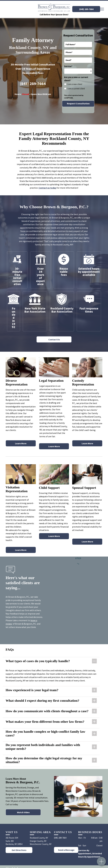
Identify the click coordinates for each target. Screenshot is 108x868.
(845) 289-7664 (33, 84)
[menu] (102, 9)
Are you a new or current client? (76, 79)
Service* (68, 66)
